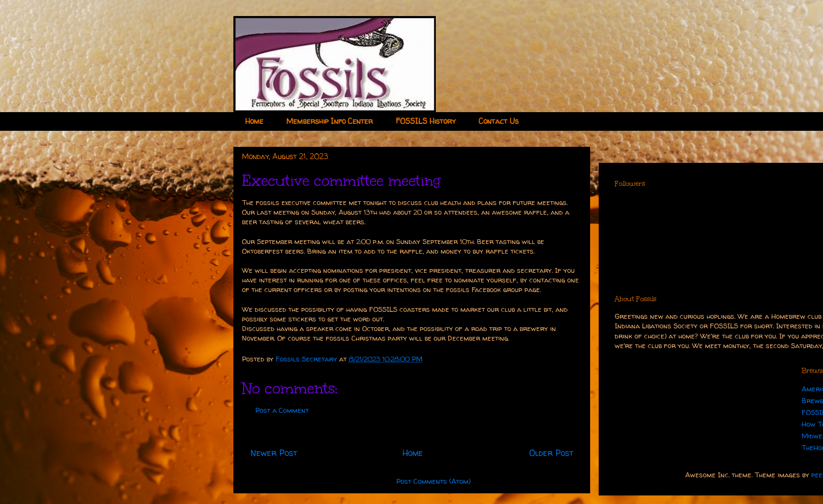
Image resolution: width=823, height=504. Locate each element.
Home (254, 121)
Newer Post (274, 453)
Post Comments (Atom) (433, 481)
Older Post (551, 453)
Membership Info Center (330, 121)
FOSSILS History (426, 121)
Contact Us (499, 121)
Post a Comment (282, 410)
